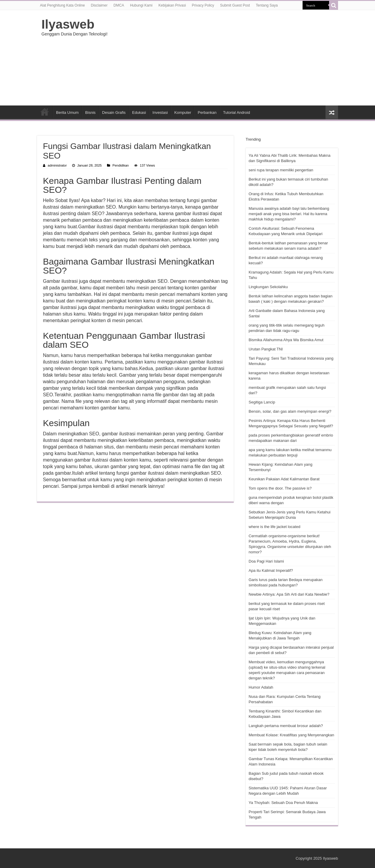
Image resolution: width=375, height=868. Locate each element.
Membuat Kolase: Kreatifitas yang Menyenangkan (291, 735)
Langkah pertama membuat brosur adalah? (286, 726)
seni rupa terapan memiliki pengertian (281, 170)
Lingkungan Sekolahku (268, 287)
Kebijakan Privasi (172, 5)
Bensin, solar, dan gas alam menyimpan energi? (290, 411)
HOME (45, 112)
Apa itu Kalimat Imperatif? (271, 570)
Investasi (160, 112)
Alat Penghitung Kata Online (62, 5)
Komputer (183, 112)
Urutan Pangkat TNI (266, 349)
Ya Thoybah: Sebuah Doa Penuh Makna (283, 803)
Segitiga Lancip (262, 402)
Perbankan (207, 112)
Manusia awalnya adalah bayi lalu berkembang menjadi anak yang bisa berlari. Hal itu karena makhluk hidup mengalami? (289, 214)
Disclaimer (99, 5)
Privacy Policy (203, 5)
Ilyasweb (68, 24)
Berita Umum (67, 112)
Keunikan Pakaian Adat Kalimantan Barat (284, 479)
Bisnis (90, 112)
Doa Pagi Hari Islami (266, 561)
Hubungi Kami (141, 5)
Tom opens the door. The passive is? (280, 488)
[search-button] (334, 5)
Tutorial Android (237, 112)
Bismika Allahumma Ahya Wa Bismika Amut (286, 340)
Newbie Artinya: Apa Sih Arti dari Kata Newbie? (289, 594)
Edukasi (139, 112)
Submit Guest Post (235, 5)
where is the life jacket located (274, 527)
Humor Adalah (261, 687)
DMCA (119, 5)
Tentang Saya (267, 5)
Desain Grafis (114, 112)
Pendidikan (121, 165)
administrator (57, 165)
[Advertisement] (225, 58)
